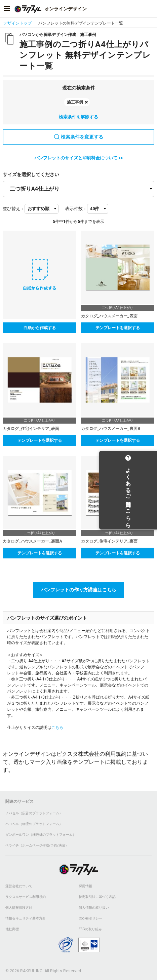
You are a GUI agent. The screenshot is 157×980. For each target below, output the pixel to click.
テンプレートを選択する (118, 328)
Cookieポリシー (90, 918)
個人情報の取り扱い (94, 908)
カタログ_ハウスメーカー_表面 (109, 316)
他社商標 (12, 929)
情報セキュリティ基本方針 (26, 918)
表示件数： (76, 209)
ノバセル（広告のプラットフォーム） (34, 813)
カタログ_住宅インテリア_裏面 (109, 541)
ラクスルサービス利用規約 (26, 897)
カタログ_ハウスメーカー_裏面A (32, 541)
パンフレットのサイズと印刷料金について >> (79, 158)
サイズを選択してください (31, 174)
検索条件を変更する (79, 137)
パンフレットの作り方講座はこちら (79, 590)
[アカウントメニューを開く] (150, 9)
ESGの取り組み (90, 929)
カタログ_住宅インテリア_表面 (31, 429)
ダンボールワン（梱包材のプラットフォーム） (41, 835)
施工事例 (75, 102)
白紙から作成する (40, 328)
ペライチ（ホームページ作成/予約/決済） (37, 845)
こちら (57, 728)
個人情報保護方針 (19, 908)
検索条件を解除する (78, 117)
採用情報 (85, 886)
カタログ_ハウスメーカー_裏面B (111, 429)
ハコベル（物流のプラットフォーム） (34, 824)
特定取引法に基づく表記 (97, 897)
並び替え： (14, 209)
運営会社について (19, 886)
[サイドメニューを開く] (7, 9)
